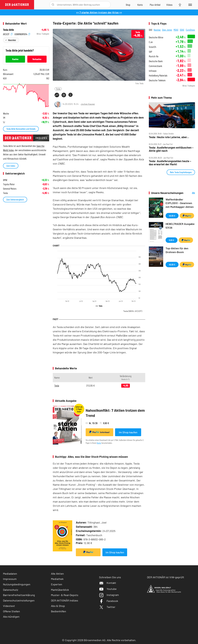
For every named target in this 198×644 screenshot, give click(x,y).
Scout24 (152, 47)
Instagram (109, 595)
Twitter (107, 607)
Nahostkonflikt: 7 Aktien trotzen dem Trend (115, 413)
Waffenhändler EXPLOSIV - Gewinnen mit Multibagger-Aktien (180, 203)
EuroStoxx (190, 30)
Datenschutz (11, 590)
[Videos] (169, 5)
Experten (57, 584)
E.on (151, 42)
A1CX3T (8, 34)
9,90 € (172, 240)
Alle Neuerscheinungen (190, 193)
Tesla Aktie (8, 30)
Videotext (9, 606)
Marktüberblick (60, 590)
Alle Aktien (57, 574)
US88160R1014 (22, 34)
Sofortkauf (99, 432)
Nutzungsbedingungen (17, 584)
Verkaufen (37, 59)
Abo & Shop (58, 606)
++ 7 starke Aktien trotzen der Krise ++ (99, 12)
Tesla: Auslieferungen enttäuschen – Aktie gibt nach (171, 149)
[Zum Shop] (128, 5)
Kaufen (15, 59)
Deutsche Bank (156, 61)
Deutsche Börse (156, 37)
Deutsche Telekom (157, 80)
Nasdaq (157, 30)
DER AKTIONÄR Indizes (65, 600)
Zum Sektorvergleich (15, 199)
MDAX (176, 30)
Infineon (153, 71)
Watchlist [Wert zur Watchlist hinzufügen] (12, 40)
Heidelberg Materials (158, 75)
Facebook (109, 601)
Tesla (58, 89)
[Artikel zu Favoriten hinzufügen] (70, 95)
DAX (151, 30)
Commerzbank (155, 66)
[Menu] (190, 5)
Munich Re (154, 56)
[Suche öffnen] (53, 5)
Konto (99, 443)
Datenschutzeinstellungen (19, 600)
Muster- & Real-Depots (65, 595)
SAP (150, 52)
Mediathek (57, 579)
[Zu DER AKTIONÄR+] (155, 5)
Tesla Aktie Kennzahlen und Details (21, 129)
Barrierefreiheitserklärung (19, 595)
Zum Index (11, 166)
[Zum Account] (140, 5)
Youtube (108, 589)
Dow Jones (167, 30)
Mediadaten (10, 574)
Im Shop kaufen (128, 432)
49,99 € (172, 216)
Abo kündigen (11, 617)
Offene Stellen (11, 611)
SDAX (182, 30)
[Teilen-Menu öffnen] (57, 95)
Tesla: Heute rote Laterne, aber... (169, 137)
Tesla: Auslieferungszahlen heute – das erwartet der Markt (170, 163)
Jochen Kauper (88, 104)
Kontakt (108, 583)
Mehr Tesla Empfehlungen (181, 172)
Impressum (10, 579)
